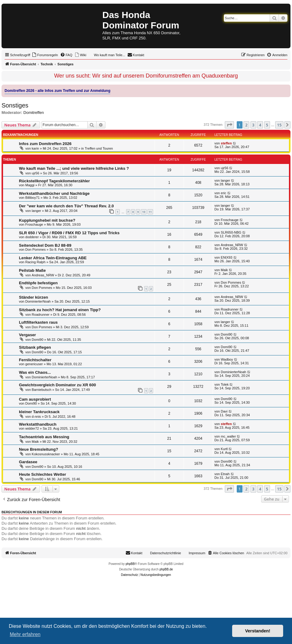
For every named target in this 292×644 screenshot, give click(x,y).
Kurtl (224, 449)
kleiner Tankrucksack (39, 412)
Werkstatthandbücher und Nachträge (54, 193)
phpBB (130, 564)
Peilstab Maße (32, 270)
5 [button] (267, 125)
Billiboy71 (33, 198)
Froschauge (34, 224)
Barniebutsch (42, 390)
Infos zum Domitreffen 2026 (45, 144)
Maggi (30, 185)
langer (226, 180)
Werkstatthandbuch (38, 424)
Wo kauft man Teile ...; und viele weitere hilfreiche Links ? (74, 168)
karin (35, 148)
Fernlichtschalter (35, 360)
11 (150, 212)
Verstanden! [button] (258, 631)
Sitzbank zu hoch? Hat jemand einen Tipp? (60, 310)
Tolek (225, 384)
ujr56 (35, 173)
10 (144, 212)
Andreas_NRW (232, 245)
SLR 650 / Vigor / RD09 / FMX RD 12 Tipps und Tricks (69, 233)
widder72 (32, 428)
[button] (229, 125)
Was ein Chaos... (35, 372)
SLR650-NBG (231, 232)
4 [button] (260, 125)
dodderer (32, 237)
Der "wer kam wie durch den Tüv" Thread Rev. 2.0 (66, 206)
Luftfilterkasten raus (38, 322)
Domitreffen (34, 113)
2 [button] (246, 125)
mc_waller (228, 436)
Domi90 (38, 340)
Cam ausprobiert (35, 399)
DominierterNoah (38, 301)
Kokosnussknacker (46, 454)
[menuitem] (45, 55)
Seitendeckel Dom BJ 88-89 (45, 245)
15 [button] (279, 125)
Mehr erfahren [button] (25, 634)
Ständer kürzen (33, 297)
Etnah (225, 474)
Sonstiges (15, 105)
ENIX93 (227, 257)
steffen (226, 143)
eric (224, 193)
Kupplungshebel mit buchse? (47, 220)
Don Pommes (36, 249)
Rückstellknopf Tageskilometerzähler (54, 181)
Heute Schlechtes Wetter (42, 474)
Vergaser (27, 335)
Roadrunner (41, 315)
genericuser (34, 364)
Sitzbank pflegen (35, 347)
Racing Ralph (35, 262)
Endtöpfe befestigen (38, 283)
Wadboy (227, 359)
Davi (224, 411)
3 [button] (253, 125)
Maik (224, 270)
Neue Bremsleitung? (38, 449)
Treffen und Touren (99, 148)
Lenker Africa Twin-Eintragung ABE (53, 258)
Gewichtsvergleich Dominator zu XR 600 (57, 385)
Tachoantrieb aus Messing (44, 437)
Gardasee (28, 462)
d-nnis (36, 417)
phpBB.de (166, 569)
